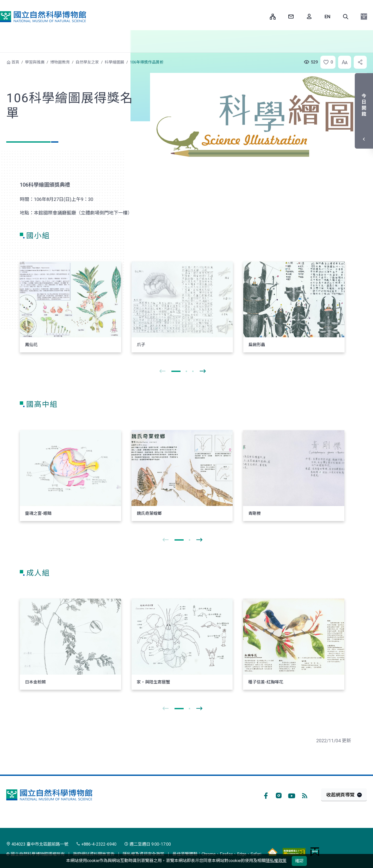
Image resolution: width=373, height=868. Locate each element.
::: (262, 17)
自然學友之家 (87, 62)
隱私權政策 (276, 861)
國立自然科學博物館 (43, 17)
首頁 (15, 62)
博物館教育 (60, 62)
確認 (299, 861)
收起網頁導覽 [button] (340, 795)
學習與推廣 (35, 62)
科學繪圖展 (114, 62)
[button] (346, 17)
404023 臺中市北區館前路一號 (37, 844)
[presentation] (162, 371)
